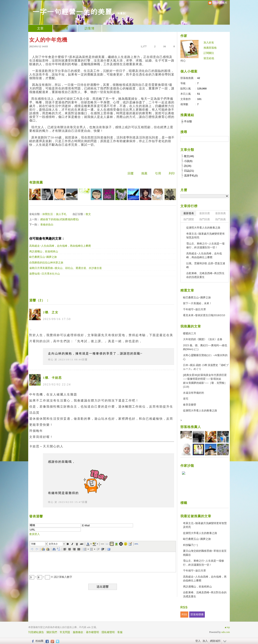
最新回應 (205, 213)
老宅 (186, 399)
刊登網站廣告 (36, 632)
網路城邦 (215, 641)
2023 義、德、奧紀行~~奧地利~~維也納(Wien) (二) (205, 347)
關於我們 (52, 632)
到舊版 (121, 13)
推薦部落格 (210, 48)
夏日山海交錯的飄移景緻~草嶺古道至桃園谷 (205, 553)
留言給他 (209, 58)
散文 (88, 214)
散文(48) (189, 156)
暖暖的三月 (190, 333)
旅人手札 (61, 214)
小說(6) (188, 161)
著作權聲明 (92, 632)
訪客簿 (89, 28)
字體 (33, 544)
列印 (172, 173)
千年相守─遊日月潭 (194, 309)
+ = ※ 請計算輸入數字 (51, 577)
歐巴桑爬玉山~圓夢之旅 (43, 257)
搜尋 (225, 139)
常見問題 (65, 632)
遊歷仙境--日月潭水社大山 (45, 274)
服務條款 (78, 632)
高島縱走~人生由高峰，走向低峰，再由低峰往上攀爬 (60, 246)
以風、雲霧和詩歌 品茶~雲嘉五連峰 (206, 265)
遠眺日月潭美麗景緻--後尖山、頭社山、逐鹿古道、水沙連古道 (66, 268)
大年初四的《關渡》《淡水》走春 (203, 339)
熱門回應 (205, 219)
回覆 (131, 173)
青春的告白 (47, 225)
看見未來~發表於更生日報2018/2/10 (204, 315)
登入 (198, 641)
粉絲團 (39, 641)
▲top (227, 627)
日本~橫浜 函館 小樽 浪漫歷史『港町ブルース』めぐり (206, 367)
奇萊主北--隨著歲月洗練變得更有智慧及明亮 (205, 236)
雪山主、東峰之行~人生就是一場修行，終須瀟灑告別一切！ (205, 246)
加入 (205, 641)
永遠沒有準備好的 (193, 393)
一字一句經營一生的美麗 (72, 11)
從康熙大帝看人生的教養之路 (203, 228)
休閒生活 (48, 214)
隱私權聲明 (108, 632)
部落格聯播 (197, 614)
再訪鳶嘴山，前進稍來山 (44, 251)
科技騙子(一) (190, 545)
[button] (39, 544)
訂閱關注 (209, 53)
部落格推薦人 (191, 427)
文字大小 (53, 544)
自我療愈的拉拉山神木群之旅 (46, 263)
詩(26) (188, 166)
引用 (158, 173)
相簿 (65, 28)
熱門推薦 (221, 219)
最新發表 (189, 213)
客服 (120, 632)
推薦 (144, 173)
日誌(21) (189, 171)
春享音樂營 (190, 405)
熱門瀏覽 (189, 219)
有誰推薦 (36, 182)
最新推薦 (221, 213)
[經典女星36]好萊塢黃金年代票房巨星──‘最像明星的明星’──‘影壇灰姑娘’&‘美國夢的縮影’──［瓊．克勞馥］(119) (205, 381)
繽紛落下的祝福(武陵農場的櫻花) (60, 219)
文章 (40, 28)
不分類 (188, 121)
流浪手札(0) (191, 176)
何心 (51, 360)
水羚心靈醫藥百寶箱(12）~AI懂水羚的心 (205, 357)
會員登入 (34, 534)
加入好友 (209, 42)
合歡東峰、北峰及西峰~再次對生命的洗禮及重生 (205, 275)
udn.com (226, 632)
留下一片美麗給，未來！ (197, 303)
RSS (184, 614)
